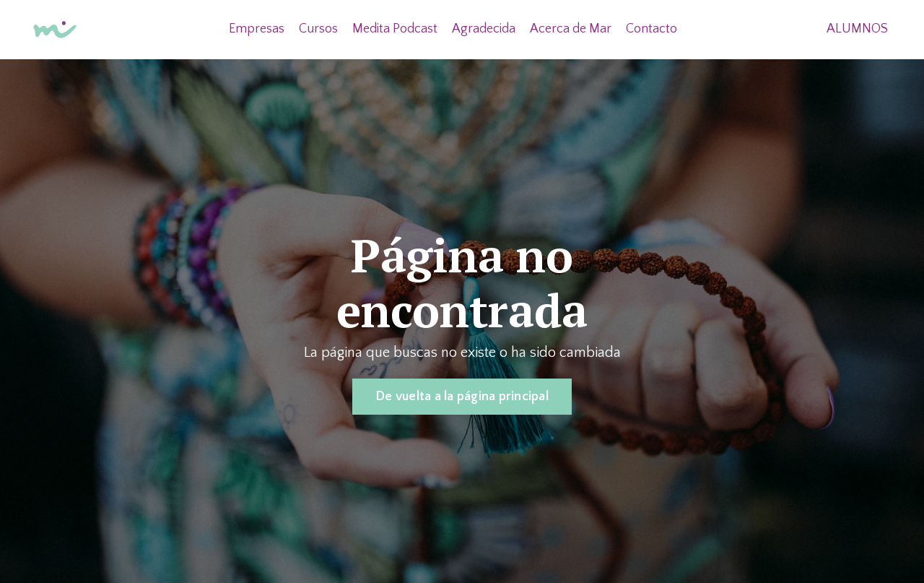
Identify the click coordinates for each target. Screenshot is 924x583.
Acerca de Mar (571, 29)
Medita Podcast (395, 29)
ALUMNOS (857, 29)
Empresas (257, 29)
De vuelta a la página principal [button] (462, 397)
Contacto (651, 29)
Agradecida (484, 29)
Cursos (318, 29)
